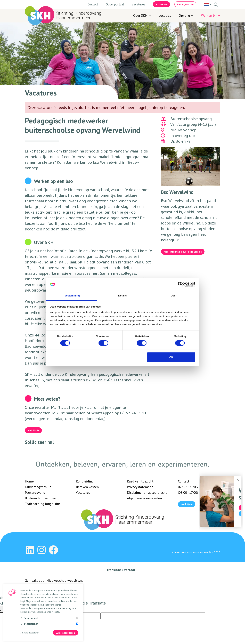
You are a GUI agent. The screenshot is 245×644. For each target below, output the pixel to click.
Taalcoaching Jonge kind (43, 504)
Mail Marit (33, 430)
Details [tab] (122, 296)
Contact (93, 4)
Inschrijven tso (185, 4)
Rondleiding (85, 481)
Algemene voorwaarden (144, 498)
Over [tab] (174, 296)
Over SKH (140, 15)
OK (171, 357)
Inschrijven (161, 4)
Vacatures (138, 4)
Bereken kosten (87, 487)
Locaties (165, 15)
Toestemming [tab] (71, 296)
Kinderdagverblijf (38, 487)
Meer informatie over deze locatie (183, 252)
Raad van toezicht (140, 481)
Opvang (184, 15)
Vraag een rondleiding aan (210, 520)
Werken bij (209, 15)
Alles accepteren (66, 633)
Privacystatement (140, 487)
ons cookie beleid (34, 605)
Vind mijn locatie (210, 514)
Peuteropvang (35, 493)
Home (29, 481)
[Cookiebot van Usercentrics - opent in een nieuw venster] (180, 284)
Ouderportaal (115, 4)
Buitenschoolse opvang (42, 498)
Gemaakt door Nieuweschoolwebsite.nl (54, 582)
